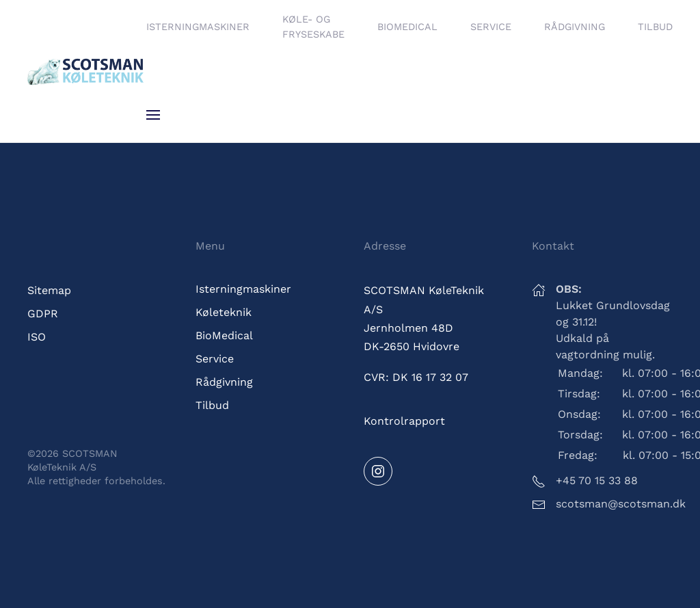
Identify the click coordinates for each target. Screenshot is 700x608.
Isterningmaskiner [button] (198, 27)
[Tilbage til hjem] (87, 71)
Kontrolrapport (404, 421)
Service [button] (491, 27)
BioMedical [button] (407, 27)
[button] (153, 115)
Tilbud (655, 27)
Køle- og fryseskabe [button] (313, 27)
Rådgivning (575, 27)
